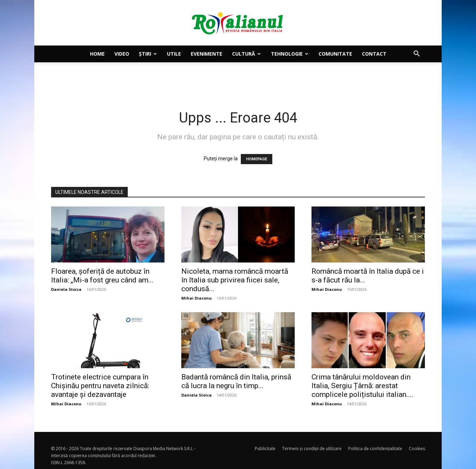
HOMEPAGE (257, 159)
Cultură (246, 54)
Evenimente (206, 54)
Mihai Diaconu (197, 298)
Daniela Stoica (66, 289)
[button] (416, 54)
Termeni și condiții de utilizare (312, 449)
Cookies (417, 449)
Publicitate (265, 449)
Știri (148, 54)
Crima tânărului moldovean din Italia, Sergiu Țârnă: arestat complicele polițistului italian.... (362, 386)
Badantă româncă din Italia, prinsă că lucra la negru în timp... (236, 381)
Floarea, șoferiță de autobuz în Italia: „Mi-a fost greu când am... (102, 276)
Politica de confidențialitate (375, 449)
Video (122, 54)
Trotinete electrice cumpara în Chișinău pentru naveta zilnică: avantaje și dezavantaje (100, 386)
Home (97, 54)
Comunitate (335, 54)
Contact (374, 54)
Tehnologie (290, 54)
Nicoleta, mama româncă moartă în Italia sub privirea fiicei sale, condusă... (235, 280)
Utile (174, 54)
